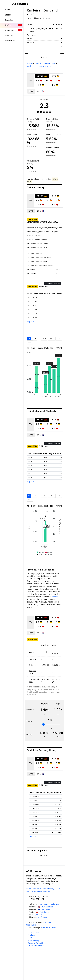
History (30, 64)
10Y (35, 338)
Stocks (37, 18)
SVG (44, 338)
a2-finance (43, 917)
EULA (30, 938)
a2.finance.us (47, 907)
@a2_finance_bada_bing (49, 904)
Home (29, 18)
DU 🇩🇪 (41, 85)
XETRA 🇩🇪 (42, 76)
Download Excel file (53, 284)
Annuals (38, 64)
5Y (29, 338)
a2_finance (38, 914)
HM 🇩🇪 (49, 81)
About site (37, 889)
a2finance (46, 909)
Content (29, 891)
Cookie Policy (33, 933)
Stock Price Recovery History (39, 66)
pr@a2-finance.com (49, 927)
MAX (30, 342)
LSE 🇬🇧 (41, 91)
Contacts (38, 891)
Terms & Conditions (36, 945)
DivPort (55, 597)
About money (48, 889)
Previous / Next (49, 64)
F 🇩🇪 (58, 81)
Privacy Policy (33, 940)
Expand (31, 322)
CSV (59, 338)
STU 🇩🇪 (56, 76)
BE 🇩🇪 (55, 85)
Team (58, 889)
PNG (51, 338)
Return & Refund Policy (37, 943)
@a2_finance (45, 912)
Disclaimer (32, 935)
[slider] (43, 724)
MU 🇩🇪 (39, 81)
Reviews (46, 891)
